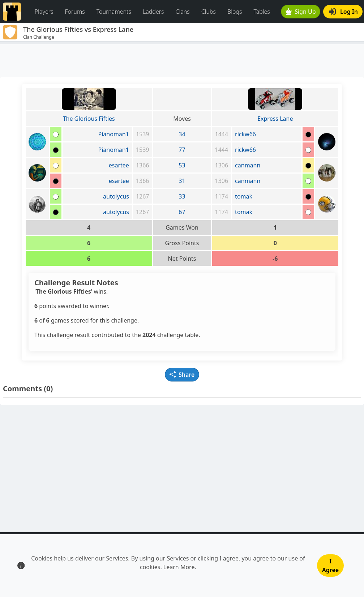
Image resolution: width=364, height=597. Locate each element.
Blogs (235, 12)
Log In (344, 12)
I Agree (330, 566)
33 (182, 196)
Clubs (209, 12)
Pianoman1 (114, 134)
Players (44, 12)
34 (182, 134)
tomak (244, 196)
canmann (248, 165)
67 (182, 212)
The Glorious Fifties (89, 119)
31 (182, 181)
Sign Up (301, 12)
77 (182, 150)
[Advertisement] (182, 60)
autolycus (116, 196)
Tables (262, 12)
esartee (119, 165)
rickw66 (245, 134)
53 (182, 165)
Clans (183, 12)
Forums (75, 12)
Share (182, 375)
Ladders (153, 12)
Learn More (179, 567)
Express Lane (275, 119)
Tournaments (114, 12)
